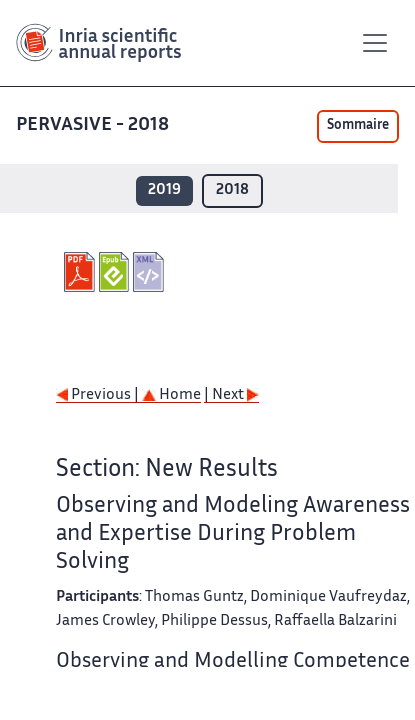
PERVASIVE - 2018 (94, 125)
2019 (164, 190)
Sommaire (358, 126)
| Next (231, 395)
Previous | (99, 395)
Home (171, 395)
